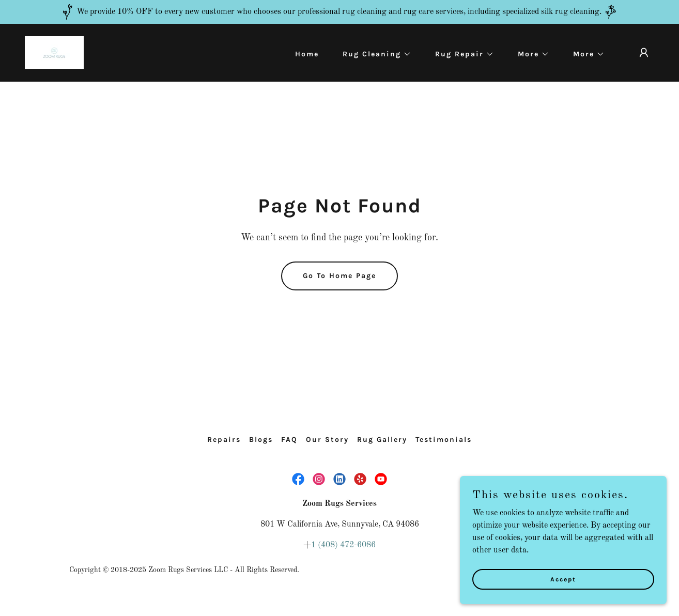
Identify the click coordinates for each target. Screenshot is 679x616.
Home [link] (307, 54)
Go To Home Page (340, 276)
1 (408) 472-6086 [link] (343, 545)
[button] (373, 54)
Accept (563, 600)
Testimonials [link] (444, 440)
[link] (54, 53)
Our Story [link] (327, 440)
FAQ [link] (289, 440)
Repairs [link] (224, 440)
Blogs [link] (261, 440)
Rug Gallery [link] (382, 440)
